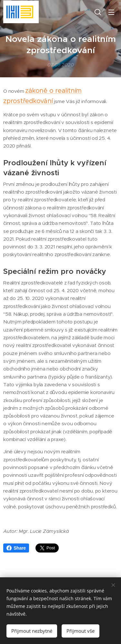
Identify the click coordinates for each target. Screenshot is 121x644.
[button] (98, 12)
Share (16, 548)
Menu (111, 12)
